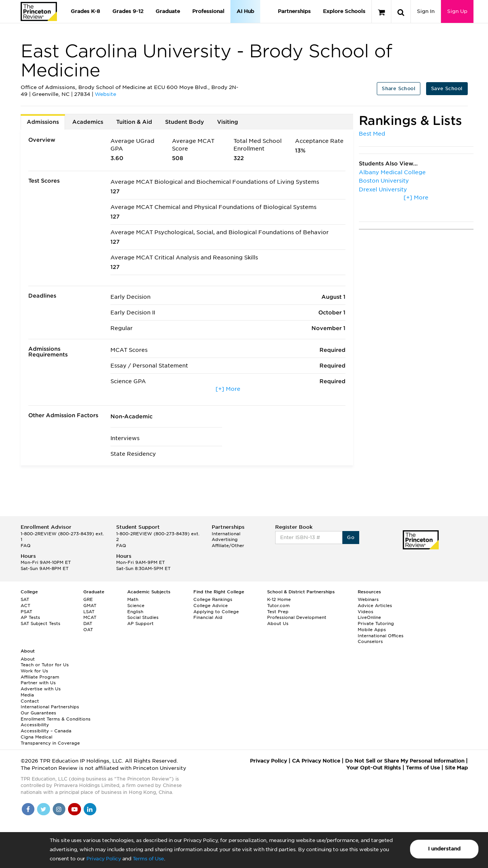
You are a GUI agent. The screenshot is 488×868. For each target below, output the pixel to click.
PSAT (26, 612)
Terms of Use (148, 859)
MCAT (90, 617)
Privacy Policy (104, 859)
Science (136, 606)
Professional (208, 11)
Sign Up (457, 11)
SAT (25, 599)
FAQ (26, 546)
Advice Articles (375, 606)
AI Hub (245, 11)
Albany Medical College (392, 172)
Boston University (384, 181)
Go (351, 537)
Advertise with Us (41, 689)
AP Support (140, 623)
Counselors (370, 641)
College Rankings (213, 599)
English (135, 612)
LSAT (89, 612)
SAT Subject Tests (41, 623)
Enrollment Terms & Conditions (56, 719)
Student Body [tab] (185, 122)
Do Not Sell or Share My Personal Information (405, 761)
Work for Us (34, 671)
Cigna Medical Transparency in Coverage (50, 740)
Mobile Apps (372, 630)
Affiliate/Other (228, 546)
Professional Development (297, 617)
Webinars (368, 599)
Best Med (372, 134)
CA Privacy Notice (316, 761)
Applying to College (216, 612)
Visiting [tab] (228, 122)
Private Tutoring (376, 623)
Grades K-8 (85, 11)
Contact (30, 701)
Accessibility (35, 725)
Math (133, 599)
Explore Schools (344, 11)
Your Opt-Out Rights (374, 768)
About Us (278, 623)
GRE (88, 599)
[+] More (228, 389)
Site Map (456, 768)
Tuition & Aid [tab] (134, 122)
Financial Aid (208, 617)
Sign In (426, 11)
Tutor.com (278, 606)
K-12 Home (279, 599)
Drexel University (383, 189)
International (226, 534)
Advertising (225, 539)
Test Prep (278, 612)
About (28, 659)
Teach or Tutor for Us (45, 665)
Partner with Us (38, 683)
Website (105, 94)
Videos (366, 612)
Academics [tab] (88, 122)
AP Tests (30, 617)
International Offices (381, 636)
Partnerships (294, 11)
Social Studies (143, 617)
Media (27, 695)
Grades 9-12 (128, 11)
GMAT (90, 606)
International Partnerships (50, 707)
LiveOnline (369, 617)
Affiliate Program (40, 677)
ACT (25, 606)
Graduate (168, 11)
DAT (88, 623)
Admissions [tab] (43, 122)
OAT (88, 630)
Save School (447, 88)
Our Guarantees (38, 713)
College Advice (211, 606)
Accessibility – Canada (46, 731)
